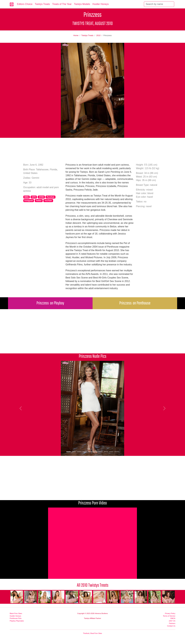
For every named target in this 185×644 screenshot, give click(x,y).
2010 (98, 35)
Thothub (86, 633)
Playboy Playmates (17, 621)
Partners (172, 623)
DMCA (173, 618)
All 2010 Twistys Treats (93, 585)
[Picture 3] (79, 452)
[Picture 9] (111, 452)
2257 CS (172, 621)
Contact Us (171, 626)
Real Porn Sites (96, 633)
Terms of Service (169, 616)
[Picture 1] (69, 452)
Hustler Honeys (101, 4)
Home (76, 35)
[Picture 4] (85, 452)
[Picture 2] (74, 452)
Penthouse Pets (16, 618)
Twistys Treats (42, 4)
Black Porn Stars (16, 613)
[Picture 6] (95, 452)
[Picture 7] (101, 452)
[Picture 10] (117, 452)
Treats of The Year (62, 4)
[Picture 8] (106, 452)
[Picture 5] (90, 452)
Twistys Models (82, 4)
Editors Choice (25, 4)
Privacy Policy (170, 613)
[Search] (159, 4)
